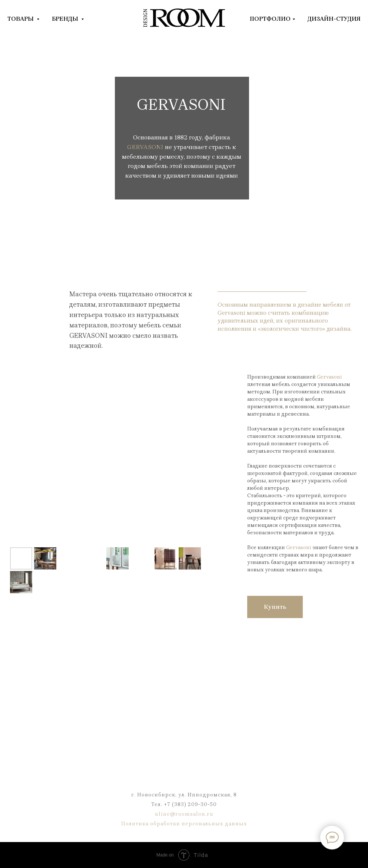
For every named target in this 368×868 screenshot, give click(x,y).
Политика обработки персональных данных (184, 824)
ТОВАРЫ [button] (21, 19)
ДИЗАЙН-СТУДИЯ (334, 19)
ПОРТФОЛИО (270, 19)
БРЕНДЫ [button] (66, 19)
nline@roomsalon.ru (184, 814)
